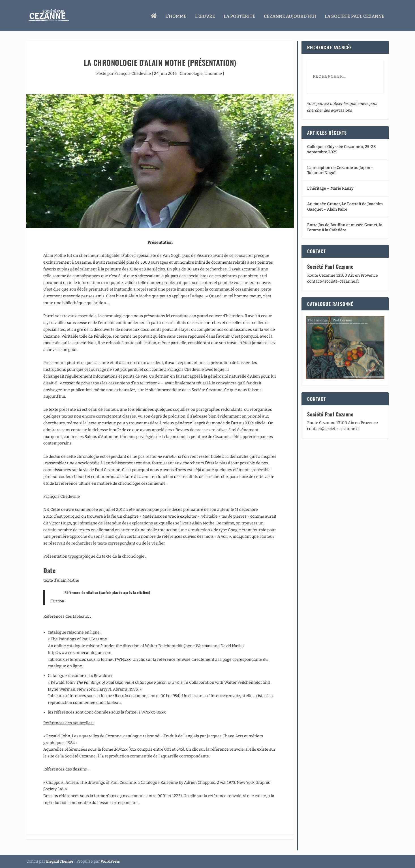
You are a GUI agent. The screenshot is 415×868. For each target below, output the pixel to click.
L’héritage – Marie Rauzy (330, 188)
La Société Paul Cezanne (355, 15)
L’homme (176, 15)
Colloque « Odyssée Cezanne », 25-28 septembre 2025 (341, 149)
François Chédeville (133, 74)
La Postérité (239, 15)
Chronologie (191, 74)
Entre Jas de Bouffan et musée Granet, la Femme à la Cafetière (345, 227)
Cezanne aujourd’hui (290, 15)
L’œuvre (205, 15)
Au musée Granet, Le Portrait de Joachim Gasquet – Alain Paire (345, 207)
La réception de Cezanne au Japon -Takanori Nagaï (340, 170)
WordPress (110, 861)
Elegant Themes (60, 861)
